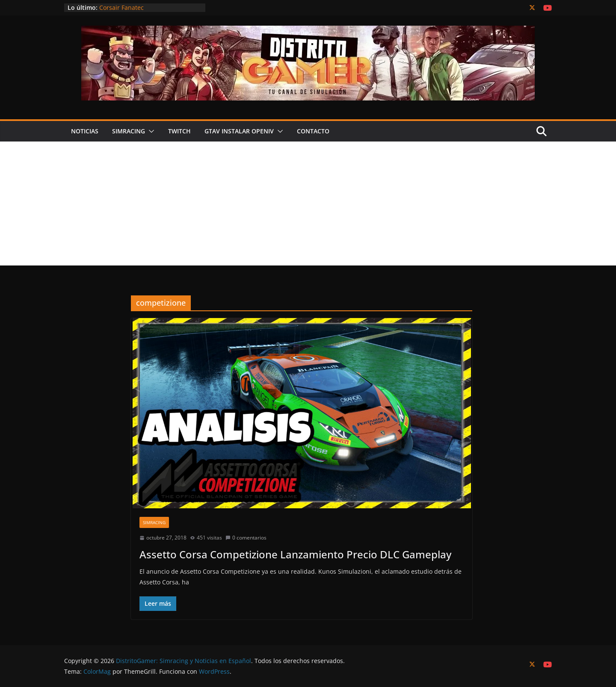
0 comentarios (246, 538)
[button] (150, 131)
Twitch (179, 131)
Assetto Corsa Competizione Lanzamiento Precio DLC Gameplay (295, 554)
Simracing (129, 131)
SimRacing (154, 522)
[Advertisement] (308, 206)
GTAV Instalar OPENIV (239, 131)
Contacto (313, 131)
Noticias (85, 131)
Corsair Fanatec (121, 7)
